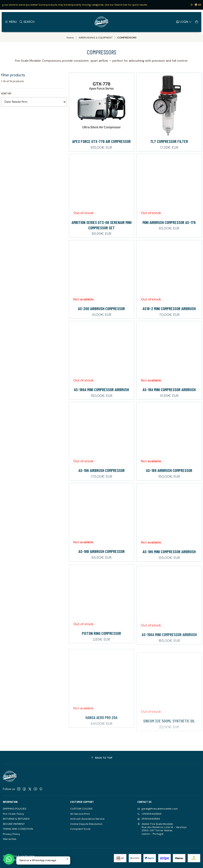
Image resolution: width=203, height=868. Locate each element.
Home (70, 38)
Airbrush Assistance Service (87, 819)
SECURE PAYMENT (14, 824)
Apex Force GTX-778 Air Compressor (101, 141)
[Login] (184, 22)
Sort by (6, 93)
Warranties (10, 839)
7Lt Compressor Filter (169, 141)
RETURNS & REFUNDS (16, 819)
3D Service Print (80, 814)
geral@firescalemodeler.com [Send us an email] (158, 809)
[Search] (27, 22)
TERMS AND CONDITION (18, 829)
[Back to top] (101, 758)
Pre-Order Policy (13, 814)
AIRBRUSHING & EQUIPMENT (96, 38)
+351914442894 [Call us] (149, 814)
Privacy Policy (11, 834)
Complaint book (80, 829)
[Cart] (196, 22)
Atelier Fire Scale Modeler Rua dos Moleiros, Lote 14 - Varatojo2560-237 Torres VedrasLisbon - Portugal (162, 829)
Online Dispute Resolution (86, 824)
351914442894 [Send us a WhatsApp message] (149, 819)
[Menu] (11, 22)
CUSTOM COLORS (81, 809)
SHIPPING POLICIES (15, 809)
